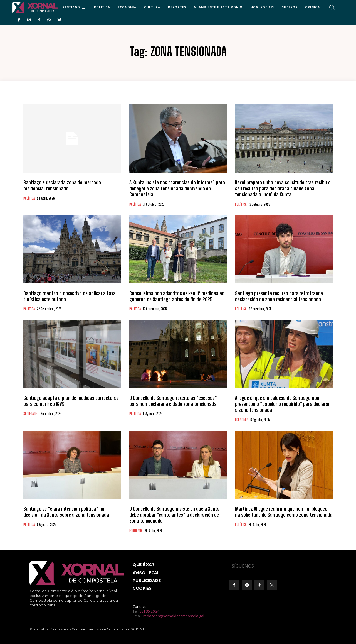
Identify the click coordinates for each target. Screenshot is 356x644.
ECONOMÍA (242, 420)
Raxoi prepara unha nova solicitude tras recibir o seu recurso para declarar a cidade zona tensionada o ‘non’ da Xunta (283, 188)
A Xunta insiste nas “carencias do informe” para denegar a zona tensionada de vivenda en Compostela (177, 188)
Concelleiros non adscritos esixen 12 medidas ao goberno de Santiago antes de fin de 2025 (177, 296)
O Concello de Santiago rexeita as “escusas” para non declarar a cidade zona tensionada (173, 401)
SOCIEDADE (30, 414)
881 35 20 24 (149, 611)
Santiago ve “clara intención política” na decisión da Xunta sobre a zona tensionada (66, 512)
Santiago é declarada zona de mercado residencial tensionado (62, 185)
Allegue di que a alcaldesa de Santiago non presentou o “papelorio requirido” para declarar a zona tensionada (282, 404)
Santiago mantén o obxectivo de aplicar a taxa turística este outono (70, 296)
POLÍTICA (29, 198)
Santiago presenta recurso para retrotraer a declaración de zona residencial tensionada (279, 296)
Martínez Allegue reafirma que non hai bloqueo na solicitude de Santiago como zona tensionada (284, 512)
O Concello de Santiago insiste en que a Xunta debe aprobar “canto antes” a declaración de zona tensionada (175, 515)
